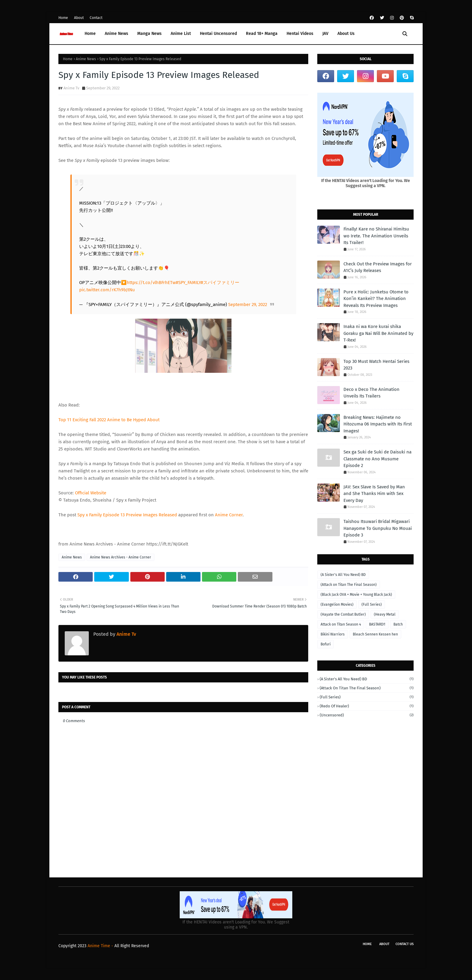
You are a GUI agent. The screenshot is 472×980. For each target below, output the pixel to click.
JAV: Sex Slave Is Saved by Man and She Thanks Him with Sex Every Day (374, 494)
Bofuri (326, 644)
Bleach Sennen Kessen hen (375, 634)
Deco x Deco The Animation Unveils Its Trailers (371, 393)
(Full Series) (372, 604)
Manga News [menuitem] (149, 34)
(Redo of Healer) (367, 706)
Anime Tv (71, 88)
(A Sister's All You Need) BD (343, 575)
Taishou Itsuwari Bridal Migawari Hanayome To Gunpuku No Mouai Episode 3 (378, 528)
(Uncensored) (367, 715)
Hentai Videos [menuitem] (300, 34)
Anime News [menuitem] (116, 34)
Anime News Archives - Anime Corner (121, 557)
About (79, 18)
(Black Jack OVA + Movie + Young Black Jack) (356, 595)
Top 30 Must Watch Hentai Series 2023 (376, 365)
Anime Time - (101, 946)
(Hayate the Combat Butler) (343, 614)
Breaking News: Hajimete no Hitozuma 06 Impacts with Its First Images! (378, 424)
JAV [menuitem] (325, 34)
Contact (96, 18)
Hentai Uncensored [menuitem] (218, 34)
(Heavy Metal (385, 614)
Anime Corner (229, 515)
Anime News (86, 59)
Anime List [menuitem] (181, 34)
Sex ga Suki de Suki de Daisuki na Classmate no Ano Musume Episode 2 (377, 459)
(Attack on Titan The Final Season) (349, 585)
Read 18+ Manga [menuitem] (262, 34)
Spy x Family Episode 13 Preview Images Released (127, 515)
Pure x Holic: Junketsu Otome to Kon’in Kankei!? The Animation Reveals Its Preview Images (376, 299)
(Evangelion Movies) (337, 604)
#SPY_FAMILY (188, 283)
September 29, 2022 (248, 305)
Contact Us (405, 944)
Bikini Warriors (333, 634)
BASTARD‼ (377, 624)
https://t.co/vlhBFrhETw (151, 283)
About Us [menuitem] (346, 34)
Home (63, 18)
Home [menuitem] (90, 34)
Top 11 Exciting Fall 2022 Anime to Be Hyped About (109, 420)
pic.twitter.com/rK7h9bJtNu (107, 290)
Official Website (91, 493)
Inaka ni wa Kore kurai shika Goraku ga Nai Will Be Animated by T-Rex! (378, 333)
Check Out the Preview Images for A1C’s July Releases (378, 267)
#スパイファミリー (220, 283)
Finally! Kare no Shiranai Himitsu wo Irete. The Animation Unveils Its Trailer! (376, 236)
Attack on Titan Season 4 (341, 624)
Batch (398, 624)
